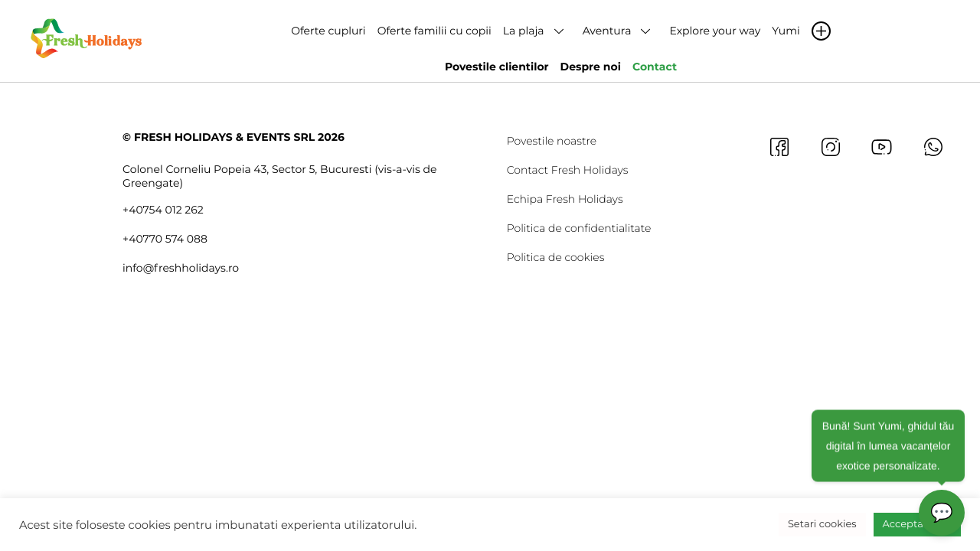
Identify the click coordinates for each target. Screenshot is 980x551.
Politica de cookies (556, 257)
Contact (655, 67)
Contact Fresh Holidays (568, 170)
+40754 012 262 (163, 210)
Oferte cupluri (328, 31)
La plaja (524, 31)
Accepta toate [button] (917, 524)
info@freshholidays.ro (181, 268)
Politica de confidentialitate (579, 228)
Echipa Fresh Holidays (565, 199)
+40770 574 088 (165, 239)
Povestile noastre (552, 141)
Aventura (607, 31)
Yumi (786, 31)
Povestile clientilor (497, 67)
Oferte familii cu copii (434, 31)
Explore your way (715, 31)
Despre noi (591, 67)
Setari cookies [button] (822, 524)
